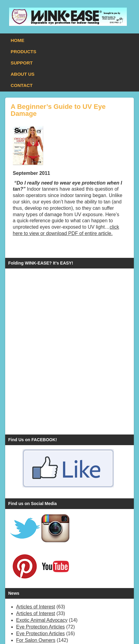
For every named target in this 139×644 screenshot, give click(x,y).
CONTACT (22, 85)
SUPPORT (22, 63)
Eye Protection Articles (40, 627)
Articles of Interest (36, 607)
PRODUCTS (23, 52)
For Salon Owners (36, 640)
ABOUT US (23, 74)
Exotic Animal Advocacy (42, 620)
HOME (17, 40)
